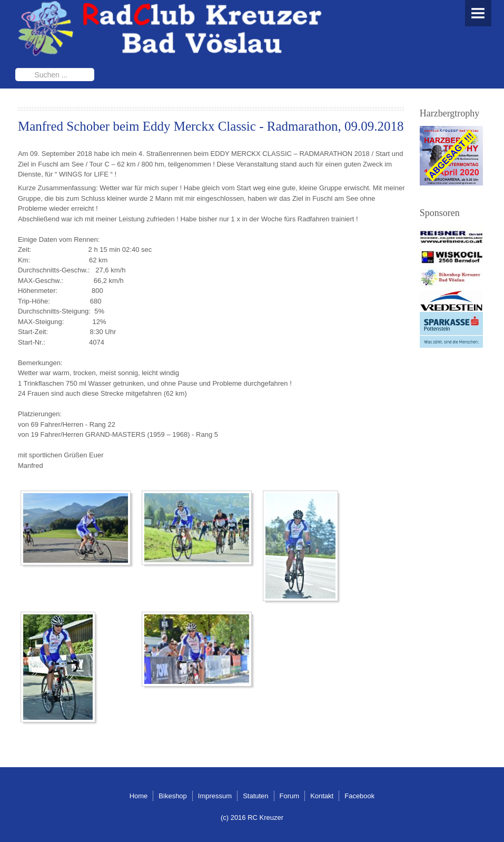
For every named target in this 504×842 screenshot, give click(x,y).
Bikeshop (172, 796)
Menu (478, 13)
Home (139, 796)
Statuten (255, 796)
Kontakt (322, 796)
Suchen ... (16, 68)
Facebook (359, 796)
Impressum (215, 796)
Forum (290, 796)
